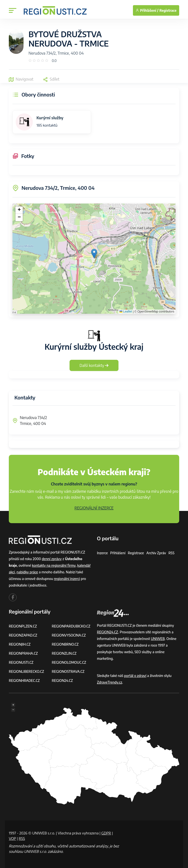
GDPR (106, 833)
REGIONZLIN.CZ (64, 653)
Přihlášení (118, 553)
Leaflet (126, 312)
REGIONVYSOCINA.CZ (69, 635)
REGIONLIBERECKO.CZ (26, 671)
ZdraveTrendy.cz (110, 682)
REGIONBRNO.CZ (65, 644)
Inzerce (102, 553)
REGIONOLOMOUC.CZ (69, 662)
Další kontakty (94, 365)
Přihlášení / (147, 10)
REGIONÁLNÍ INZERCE (94, 508)
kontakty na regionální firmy (54, 565)
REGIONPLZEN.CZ (23, 626)
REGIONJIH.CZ (20, 644)
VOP (12, 838)
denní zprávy (52, 559)
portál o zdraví (135, 676)
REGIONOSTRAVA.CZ (68, 671)
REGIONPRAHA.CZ (23, 653)
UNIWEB (158, 639)
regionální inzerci (67, 579)
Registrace (168, 10)
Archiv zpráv (156, 553)
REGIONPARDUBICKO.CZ (71, 626)
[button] (94, 254)
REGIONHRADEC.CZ (24, 681)
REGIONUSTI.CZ (21, 662)
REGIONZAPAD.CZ (23, 635)
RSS (171, 553)
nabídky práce (27, 572)
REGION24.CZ (62, 681)
